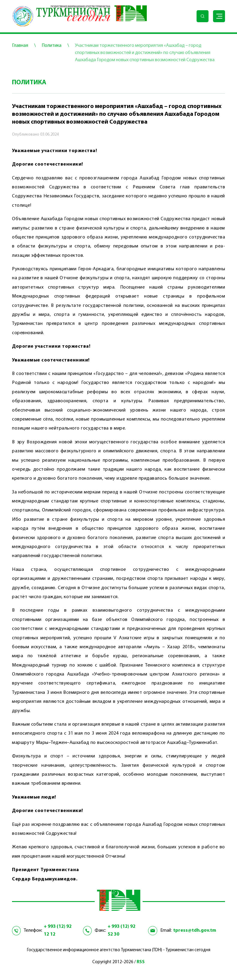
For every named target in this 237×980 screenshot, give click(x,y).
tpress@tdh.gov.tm (195, 931)
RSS (141, 962)
